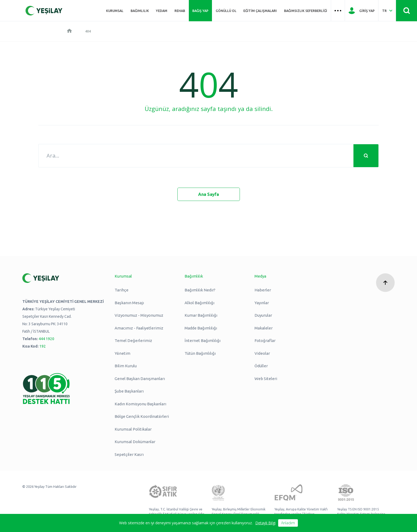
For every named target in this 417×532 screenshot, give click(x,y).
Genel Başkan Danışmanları (140, 379)
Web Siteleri (266, 379)
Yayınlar (262, 303)
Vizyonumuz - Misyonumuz (139, 315)
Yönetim (122, 353)
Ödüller (261, 366)
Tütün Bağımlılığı (200, 353)
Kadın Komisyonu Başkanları (140, 404)
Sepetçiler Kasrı (129, 454)
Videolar (262, 353)
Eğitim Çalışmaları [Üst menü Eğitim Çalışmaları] (260, 11)
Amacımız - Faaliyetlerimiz (139, 328)
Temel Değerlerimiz (133, 341)
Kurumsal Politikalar (133, 429)
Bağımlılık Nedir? (200, 290)
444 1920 (46, 339)
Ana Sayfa (208, 194)
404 (88, 31)
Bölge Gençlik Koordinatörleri (142, 416)
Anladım (288, 523)
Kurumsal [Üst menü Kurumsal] (115, 11)
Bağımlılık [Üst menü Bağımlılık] (140, 11)
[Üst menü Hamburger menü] (338, 11)
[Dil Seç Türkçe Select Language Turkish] (387, 11)
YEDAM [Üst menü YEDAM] (162, 11)
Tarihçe (122, 290)
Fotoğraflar (265, 341)
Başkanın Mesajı (129, 303)
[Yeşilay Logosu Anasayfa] (44, 11)
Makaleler (264, 328)
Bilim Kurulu (126, 366)
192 (43, 346)
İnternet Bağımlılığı (203, 341)
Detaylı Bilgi (265, 523)
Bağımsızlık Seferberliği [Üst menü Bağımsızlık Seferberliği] (306, 11)
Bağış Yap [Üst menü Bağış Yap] (200, 11)
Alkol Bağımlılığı (199, 303)
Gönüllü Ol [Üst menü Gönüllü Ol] (226, 11)
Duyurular (263, 315)
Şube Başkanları (129, 391)
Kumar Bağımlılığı (201, 315)
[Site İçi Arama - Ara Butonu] (406, 11)
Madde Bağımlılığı (201, 328)
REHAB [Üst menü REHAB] (180, 11)
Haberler (263, 290)
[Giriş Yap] (362, 11)
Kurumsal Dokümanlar (135, 442)
